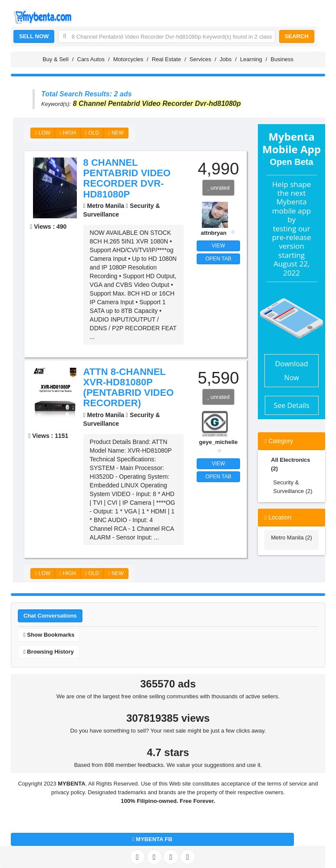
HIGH (68, 133)
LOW (43, 133)
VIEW (219, 246)
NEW (116, 133)
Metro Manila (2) (292, 538)
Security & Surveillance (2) (293, 487)
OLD (92, 133)
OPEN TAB (218, 259)
